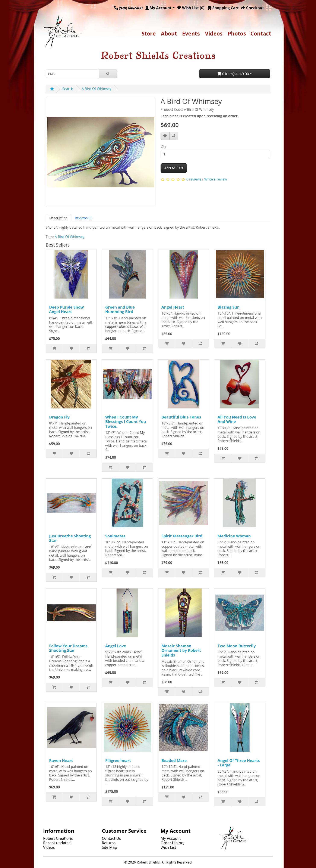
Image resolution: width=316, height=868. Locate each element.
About (169, 33)
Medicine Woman (234, 536)
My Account (171, 838)
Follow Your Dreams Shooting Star (68, 648)
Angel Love (116, 646)
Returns (109, 843)
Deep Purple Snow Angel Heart (66, 309)
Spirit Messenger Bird (182, 536)
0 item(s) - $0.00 (233, 74)
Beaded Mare (174, 760)
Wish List (168, 847)
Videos (214, 33)
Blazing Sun (229, 307)
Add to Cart (174, 168)
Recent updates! (57, 843)
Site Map (109, 847)
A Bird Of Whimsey (97, 89)
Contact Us (111, 838)
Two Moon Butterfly (237, 646)
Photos (237, 33)
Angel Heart (173, 307)
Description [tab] (58, 218)
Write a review (216, 179)
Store (149, 33)
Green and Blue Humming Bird (120, 309)
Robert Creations (58, 838)
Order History (173, 843)
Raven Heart (61, 760)
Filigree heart (118, 760)
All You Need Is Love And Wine (237, 419)
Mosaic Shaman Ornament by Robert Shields (181, 650)
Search (68, 89)
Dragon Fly (59, 417)
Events (191, 33)
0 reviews (194, 179)
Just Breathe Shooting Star (70, 538)
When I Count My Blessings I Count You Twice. (126, 422)
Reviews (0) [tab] (84, 218)
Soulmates (115, 536)
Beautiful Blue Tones (181, 417)
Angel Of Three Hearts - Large (239, 763)
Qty (163, 146)
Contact (261, 33)
